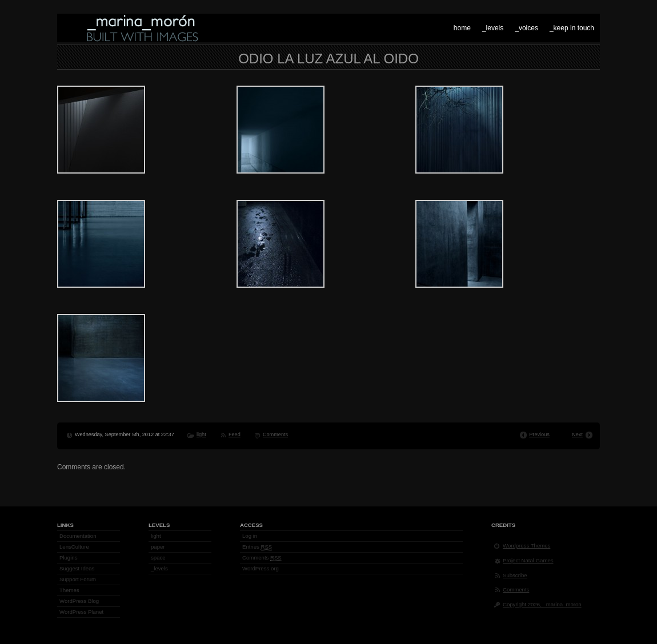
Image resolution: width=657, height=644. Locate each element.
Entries (257, 547)
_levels (493, 28)
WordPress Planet (81, 612)
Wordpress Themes (526, 546)
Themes (69, 590)
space (158, 558)
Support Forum (78, 579)
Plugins (68, 558)
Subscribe (515, 575)
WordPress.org (261, 568)
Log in (250, 536)
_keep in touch (572, 28)
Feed (235, 434)
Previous (539, 434)
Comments (275, 434)
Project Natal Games (528, 560)
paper (158, 547)
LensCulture (74, 547)
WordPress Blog (79, 601)
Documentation (78, 536)
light (201, 434)
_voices (526, 28)
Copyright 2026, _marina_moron (542, 604)
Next (577, 434)
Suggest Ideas (77, 568)
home (462, 28)
